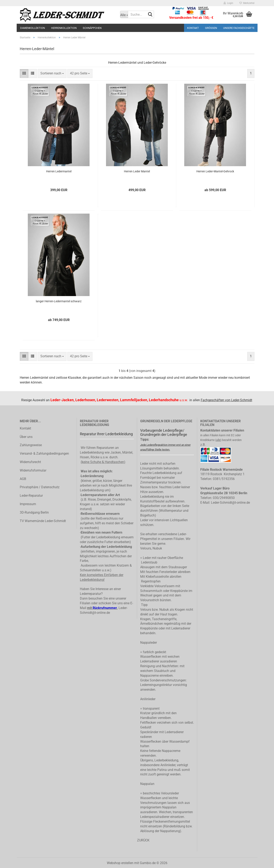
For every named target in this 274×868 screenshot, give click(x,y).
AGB (23, 479)
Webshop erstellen (120, 863)
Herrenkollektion (64, 28)
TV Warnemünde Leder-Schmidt (43, 521)
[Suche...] (124, 14)
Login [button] (228, 3)
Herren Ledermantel (59, 171)
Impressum (28, 504)
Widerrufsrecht (30, 462)
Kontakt (193, 28)
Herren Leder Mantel (137, 171)
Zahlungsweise (31, 445)
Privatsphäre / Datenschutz (40, 487)
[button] (24, 74)
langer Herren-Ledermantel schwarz (59, 301)
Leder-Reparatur (31, 496)
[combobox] (52, 74)
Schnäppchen (92, 28)
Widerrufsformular (33, 470)
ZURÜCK (143, 840)
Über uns (26, 437)
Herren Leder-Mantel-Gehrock (215, 171)
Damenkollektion (33, 28)
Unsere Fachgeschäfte (239, 28)
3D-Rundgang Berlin (34, 512)
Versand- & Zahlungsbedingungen (44, 453)
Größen (211, 28)
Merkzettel (247, 3)
